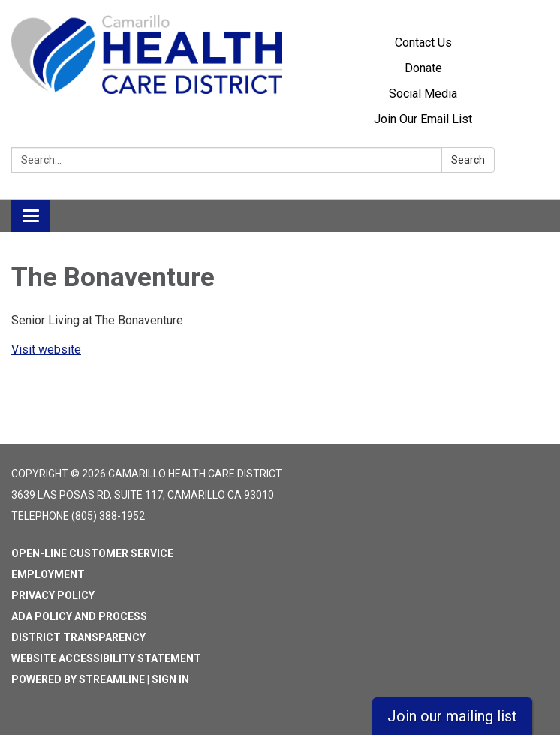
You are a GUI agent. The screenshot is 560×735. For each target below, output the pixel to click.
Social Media (423, 93)
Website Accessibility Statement (106, 658)
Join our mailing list (452, 716)
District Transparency (78, 637)
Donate (423, 68)
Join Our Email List (423, 119)
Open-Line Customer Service (92, 553)
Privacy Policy (53, 595)
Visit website (46, 349)
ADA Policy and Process (79, 616)
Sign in (170, 679)
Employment (48, 574)
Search (468, 160)
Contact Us (423, 42)
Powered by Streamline (78, 679)
